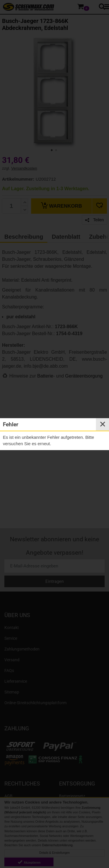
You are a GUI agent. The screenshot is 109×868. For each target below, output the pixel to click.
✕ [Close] (103, 424)
